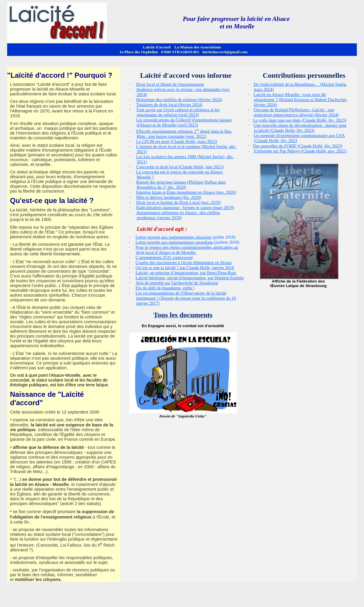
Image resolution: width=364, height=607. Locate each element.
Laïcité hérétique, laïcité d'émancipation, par (190, 278)
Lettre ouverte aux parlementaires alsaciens (173, 237)
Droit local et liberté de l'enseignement (170, 84)
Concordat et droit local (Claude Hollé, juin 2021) (180, 167)
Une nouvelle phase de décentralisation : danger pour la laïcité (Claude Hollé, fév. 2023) (300, 128)
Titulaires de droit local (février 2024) (169, 105)
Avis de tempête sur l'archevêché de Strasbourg (177, 283)
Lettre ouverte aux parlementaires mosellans (174, 242)
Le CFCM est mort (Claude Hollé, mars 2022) (177, 141)
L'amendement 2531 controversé (164, 257)
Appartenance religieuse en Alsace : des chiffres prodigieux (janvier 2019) (178, 215)
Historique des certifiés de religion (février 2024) (179, 100)
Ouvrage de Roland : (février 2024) (296, 112)
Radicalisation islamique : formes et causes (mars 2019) (185, 208)
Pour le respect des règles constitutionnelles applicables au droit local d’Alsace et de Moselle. (187, 250)
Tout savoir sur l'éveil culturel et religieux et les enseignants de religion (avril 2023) (178, 112)
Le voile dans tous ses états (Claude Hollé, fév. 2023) (300, 120)
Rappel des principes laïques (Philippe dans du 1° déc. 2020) (181, 185)
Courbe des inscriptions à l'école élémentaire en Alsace (184, 263)
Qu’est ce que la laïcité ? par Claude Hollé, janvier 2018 (185, 268)
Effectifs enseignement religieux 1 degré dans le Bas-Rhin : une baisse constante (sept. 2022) (184, 134)
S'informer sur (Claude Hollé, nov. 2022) (300, 151)
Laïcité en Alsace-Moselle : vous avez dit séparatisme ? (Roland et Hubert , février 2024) (300, 100)
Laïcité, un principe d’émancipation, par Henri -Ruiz (186, 273)
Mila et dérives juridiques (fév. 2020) (169, 197)
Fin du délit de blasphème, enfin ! (165, 288)
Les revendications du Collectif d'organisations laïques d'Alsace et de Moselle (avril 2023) (184, 122)
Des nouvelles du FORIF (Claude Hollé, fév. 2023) (298, 146)
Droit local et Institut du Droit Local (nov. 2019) (179, 202)
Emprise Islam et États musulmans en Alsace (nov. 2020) (186, 192)
